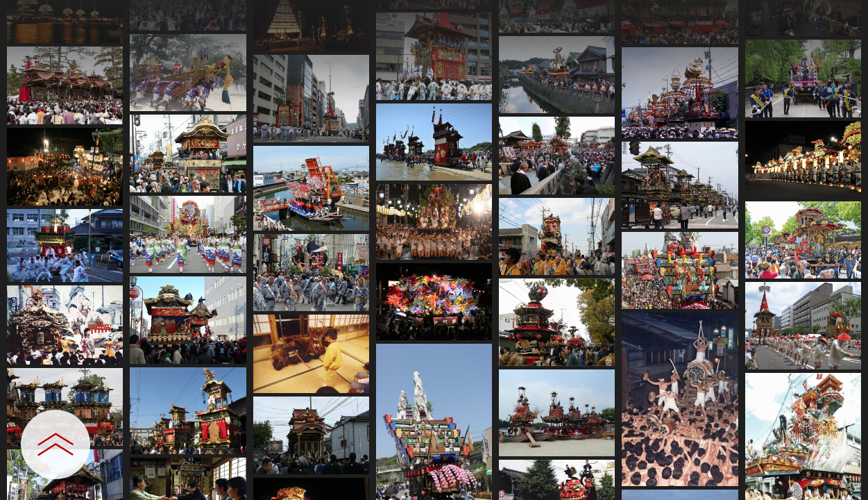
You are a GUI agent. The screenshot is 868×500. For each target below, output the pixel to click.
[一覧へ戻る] (844, 16)
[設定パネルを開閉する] (56, 444)
